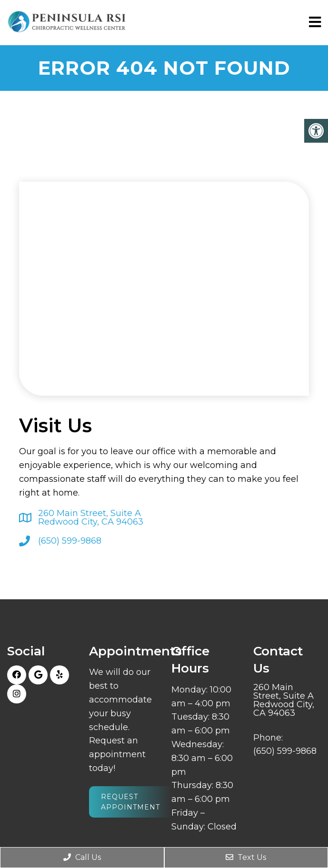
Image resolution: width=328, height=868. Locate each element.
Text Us (246, 857)
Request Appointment (130, 802)
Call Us (82, 857)
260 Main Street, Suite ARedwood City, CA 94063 (91, 517)
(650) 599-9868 (70, 541)
